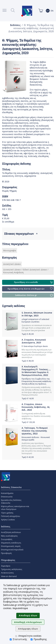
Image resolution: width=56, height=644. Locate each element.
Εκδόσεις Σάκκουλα (11, 487)
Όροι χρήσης (7, 513)
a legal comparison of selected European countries (35, 321)
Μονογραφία (10, 250)
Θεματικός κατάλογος (11, 543)
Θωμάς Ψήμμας (9, 191)
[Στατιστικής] (11, 639)
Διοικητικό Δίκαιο (12, 264)
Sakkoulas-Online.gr (34, 295)
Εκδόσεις (15, 25)
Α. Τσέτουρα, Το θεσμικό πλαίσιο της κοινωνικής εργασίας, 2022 (35, 431)
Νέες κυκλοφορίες (9, 536)
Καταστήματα (7, 493)
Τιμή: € (28, 334)
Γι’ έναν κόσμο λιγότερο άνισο (35, 346)
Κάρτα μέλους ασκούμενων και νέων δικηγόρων (15, 508)
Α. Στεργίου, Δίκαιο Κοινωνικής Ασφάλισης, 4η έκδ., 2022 (36, 407)
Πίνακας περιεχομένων (21, 234)
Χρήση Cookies (8, 520)
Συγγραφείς (7, 539)
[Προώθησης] (32, 639)
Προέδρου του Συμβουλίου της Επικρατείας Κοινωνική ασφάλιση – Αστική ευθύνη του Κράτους (37, 381)
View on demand (9, 576)
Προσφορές (6, 553)
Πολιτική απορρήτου (11, 516)
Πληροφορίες (8, 560)
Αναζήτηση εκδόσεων (11, 532)
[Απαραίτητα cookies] (16, 636)
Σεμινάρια (6, 566)
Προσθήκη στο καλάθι (33, 282)
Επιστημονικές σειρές (11, 546)
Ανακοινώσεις (7, 573)
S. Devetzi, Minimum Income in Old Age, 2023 (37, 314)
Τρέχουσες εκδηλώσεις (12, 569)
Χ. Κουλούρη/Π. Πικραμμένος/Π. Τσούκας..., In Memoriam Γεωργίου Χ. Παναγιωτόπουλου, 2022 (36, 371)
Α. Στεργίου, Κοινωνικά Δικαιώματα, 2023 (34, 341)
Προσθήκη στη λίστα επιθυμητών (30, 289)
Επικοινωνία (7, 497)
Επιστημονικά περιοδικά (12, 550)
